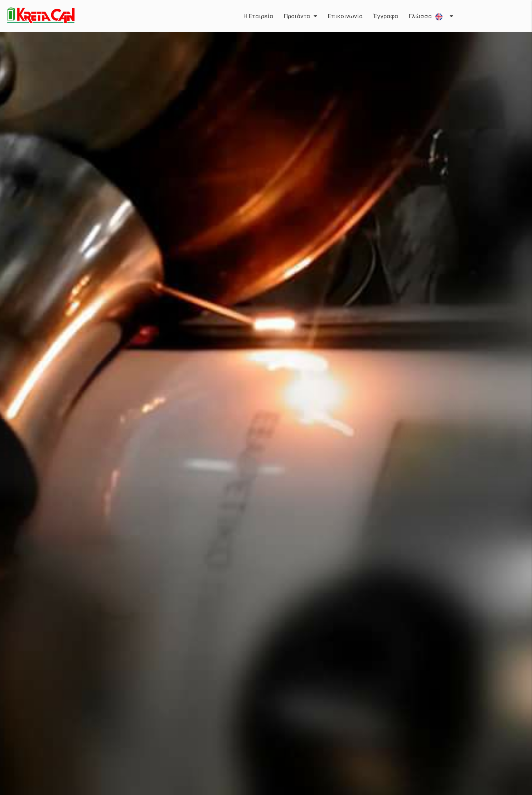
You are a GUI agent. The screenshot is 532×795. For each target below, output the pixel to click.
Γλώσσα (427, 16)
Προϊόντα (297, 16)
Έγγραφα (386, 16)
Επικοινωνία (345, 16)
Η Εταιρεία (258, 16)
